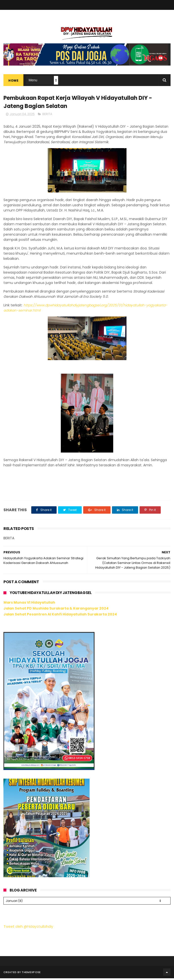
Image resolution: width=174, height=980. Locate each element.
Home (13, 81)
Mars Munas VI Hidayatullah (29, 605)
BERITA (47, 116)
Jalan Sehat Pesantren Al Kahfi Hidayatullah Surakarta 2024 (60, 616)
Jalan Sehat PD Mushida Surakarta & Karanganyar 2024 (56, 611)
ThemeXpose (31, 974)
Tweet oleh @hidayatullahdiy (28, 928)
